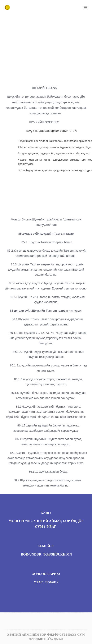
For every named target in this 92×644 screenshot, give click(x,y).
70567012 (52, 582)
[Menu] (86, 8)
